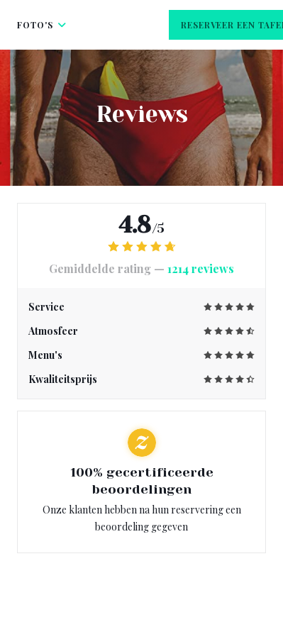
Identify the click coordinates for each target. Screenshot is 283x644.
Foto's (42, 25)
